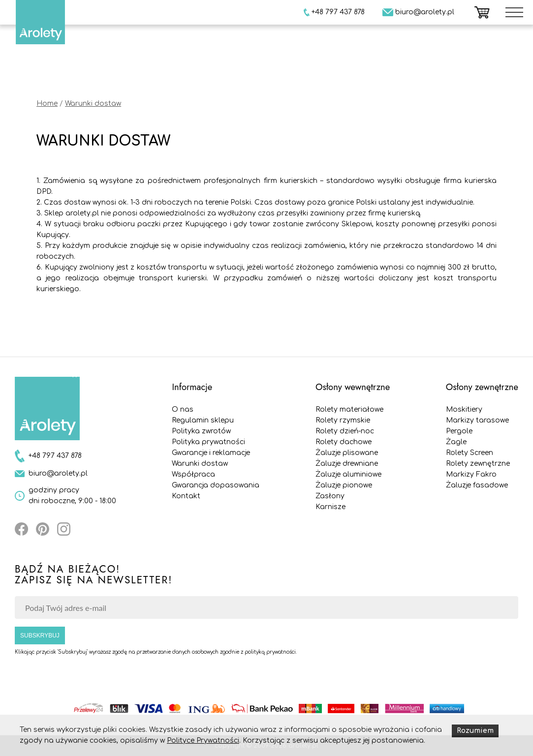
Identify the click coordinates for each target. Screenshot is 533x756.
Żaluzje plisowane (347, 453)
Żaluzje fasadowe (477, 485)
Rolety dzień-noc (345, 431)
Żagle (456, 442)
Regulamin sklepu (203, 420)
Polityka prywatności (208, 442)
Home (47, 104)
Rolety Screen (470, 453)
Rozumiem (475, 731)
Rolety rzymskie (343, 420)
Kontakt (186, 496)
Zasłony (330, 496)
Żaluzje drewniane (347, 464)
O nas (183, 409)
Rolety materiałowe (349, 409)
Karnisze (330, 507)
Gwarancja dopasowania (216, 485)
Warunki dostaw (93, 104)
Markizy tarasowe (477, 420)
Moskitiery (464, 409)
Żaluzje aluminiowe (348, 474)
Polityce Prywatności (203, 741)
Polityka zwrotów (201, 431)
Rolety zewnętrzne (478, 464)
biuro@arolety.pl (58, 473)
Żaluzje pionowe (344, 485)
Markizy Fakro (471, 474)
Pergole (459, 431)
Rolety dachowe (344, 442)
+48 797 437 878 (55, 456)
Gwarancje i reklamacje (211, 453)
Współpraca (193, 474)
